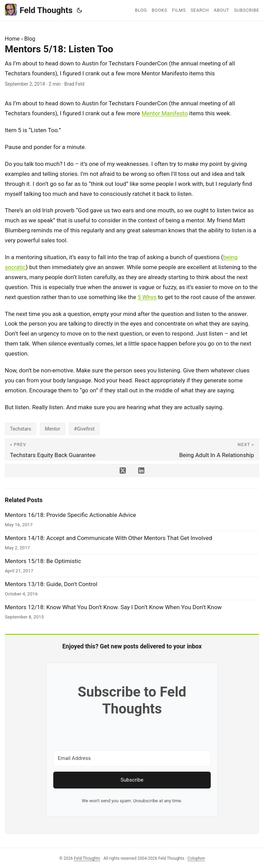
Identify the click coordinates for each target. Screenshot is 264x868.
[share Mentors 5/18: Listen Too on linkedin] (141, 470)
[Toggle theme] (79, 10)
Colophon (196, 858)
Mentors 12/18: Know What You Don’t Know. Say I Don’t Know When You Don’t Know (113, 607)
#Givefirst (84, 429)
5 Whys (147, 297)
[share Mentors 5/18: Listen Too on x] (123, 470)
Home (12, 39)
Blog (30, 39)
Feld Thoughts (39, 10)
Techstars (21, 429)
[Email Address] (132, 758)
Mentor (53, 429)
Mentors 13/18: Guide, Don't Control (51, 584)
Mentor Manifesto (165, 113)
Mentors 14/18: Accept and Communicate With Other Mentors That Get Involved (108, 538)
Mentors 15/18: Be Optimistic (43, 561)
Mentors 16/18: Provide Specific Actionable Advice (70, 515)
